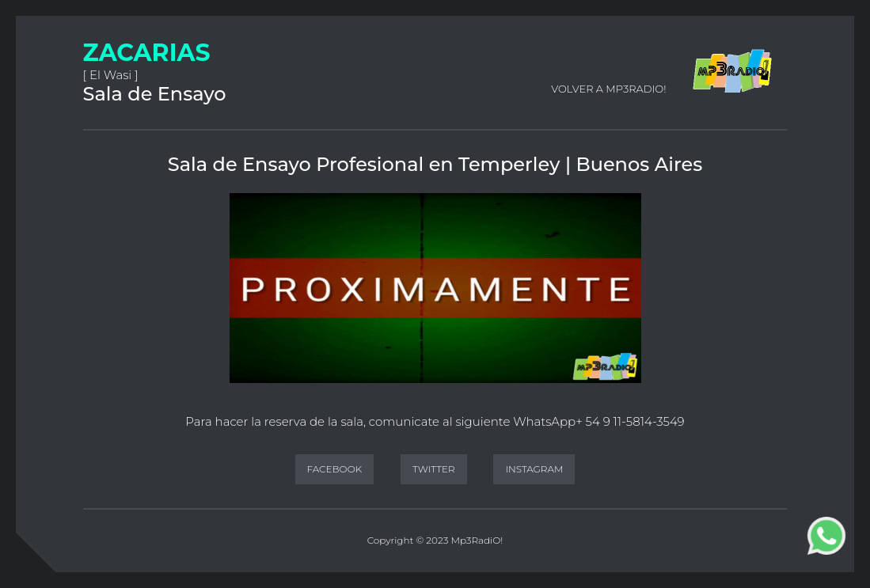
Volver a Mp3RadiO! (608, 89)
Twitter (434, 469)
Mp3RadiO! (477, 540)
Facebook (335, 469)
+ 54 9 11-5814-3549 (630, 421)
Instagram (534, 469)
